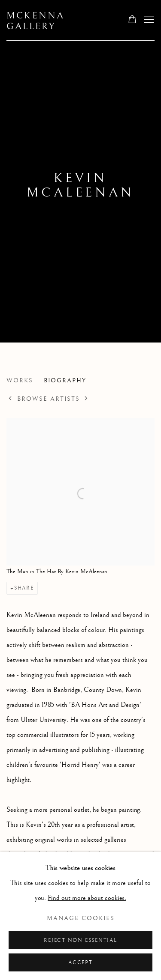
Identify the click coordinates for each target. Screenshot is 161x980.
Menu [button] (148, 20)
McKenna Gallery (35, 21)
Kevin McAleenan (80, 185)
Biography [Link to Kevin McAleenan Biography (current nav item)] (65, 381)
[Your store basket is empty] (132, 20)
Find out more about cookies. (87, 898)
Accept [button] (80, 963)
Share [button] (24, 588)
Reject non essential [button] (80, 940)
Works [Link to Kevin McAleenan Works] (20, 381)
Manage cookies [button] (81, 918)
